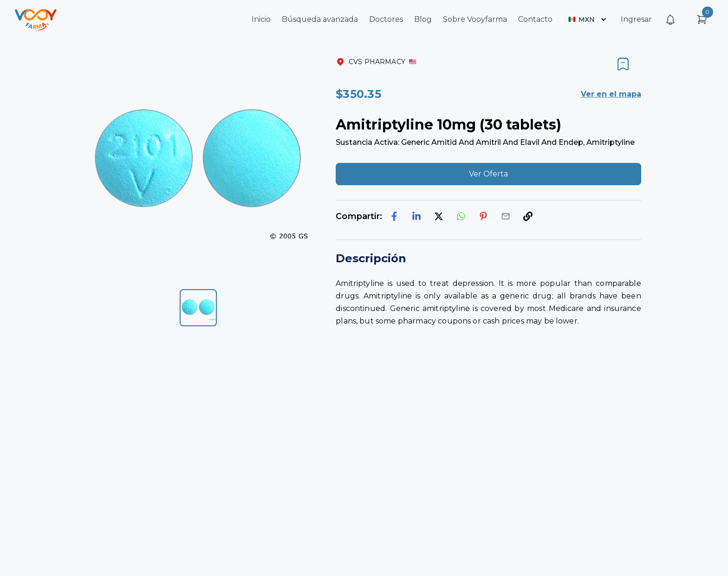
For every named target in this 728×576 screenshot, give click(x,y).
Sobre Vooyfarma (475, 19)
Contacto (535, 19)
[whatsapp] (461, 216)
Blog (423, 19)
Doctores (386, 19)
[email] (506, 216)
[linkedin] (416, 216)
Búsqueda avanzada (320, 19)
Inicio (261, 19)
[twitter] (439, 216)
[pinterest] (483, 216)
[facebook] (394, 216)
